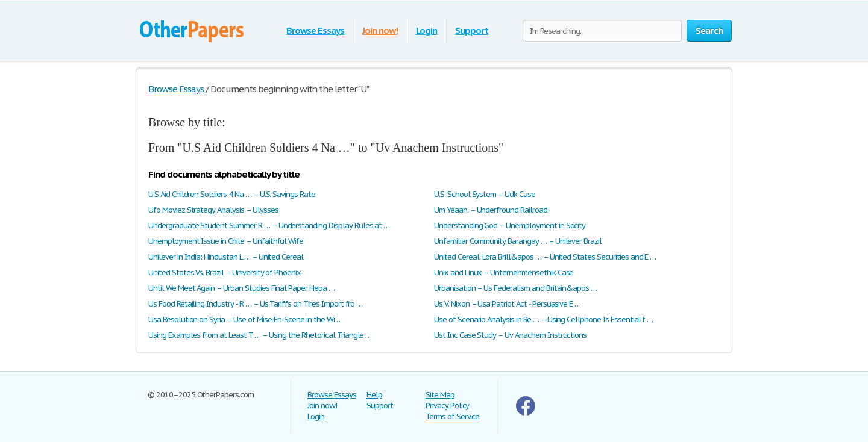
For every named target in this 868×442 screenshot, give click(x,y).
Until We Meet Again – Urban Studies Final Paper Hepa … (241, 288)
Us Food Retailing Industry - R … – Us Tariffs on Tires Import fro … (255, 304)
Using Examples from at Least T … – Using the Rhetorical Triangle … (260, 335)
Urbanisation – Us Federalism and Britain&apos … (515, 288)
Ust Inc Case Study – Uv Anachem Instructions (510, 335)
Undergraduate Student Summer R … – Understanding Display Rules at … (269, 226)
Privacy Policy (447, 406)
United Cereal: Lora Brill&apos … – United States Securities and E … (545, 257)
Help (374, 395)
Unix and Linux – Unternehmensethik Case (504, 272)
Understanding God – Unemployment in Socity (510, 226)
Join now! (380, 30)
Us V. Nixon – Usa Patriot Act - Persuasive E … (507, 304)
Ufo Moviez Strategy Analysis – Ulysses (213, 210)
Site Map (440, 395)
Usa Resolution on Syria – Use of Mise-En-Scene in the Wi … (245, 319)
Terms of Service (452, 416)
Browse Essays (315, 30)
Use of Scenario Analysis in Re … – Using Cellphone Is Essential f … (543, 319)
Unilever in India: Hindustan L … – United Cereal (226, 257)
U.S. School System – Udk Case (485, 194)
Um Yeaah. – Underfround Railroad (491, 210)
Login (427, 30)
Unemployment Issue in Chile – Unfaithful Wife (226, 241)
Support (472, 30)
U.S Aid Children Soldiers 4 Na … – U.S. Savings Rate (232, 194)
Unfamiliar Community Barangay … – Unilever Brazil (518, 241)
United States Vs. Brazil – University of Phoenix (225, 272)
